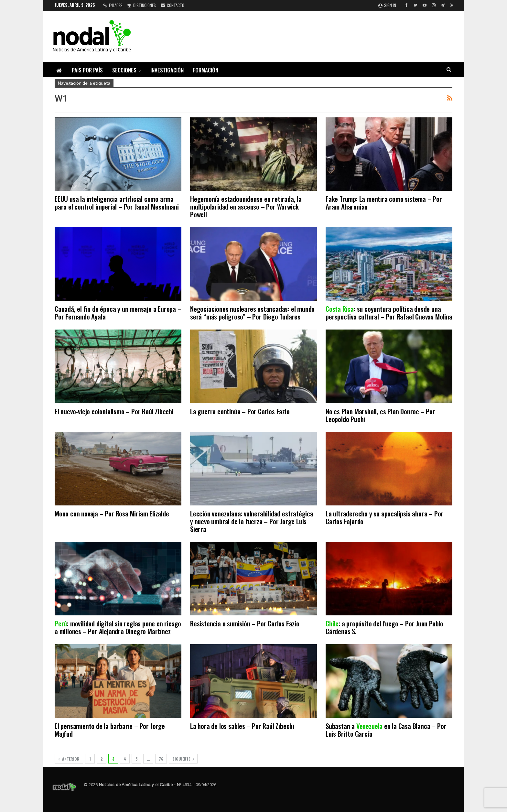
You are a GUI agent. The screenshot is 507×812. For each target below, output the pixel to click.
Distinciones (142, 5)
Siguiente (183, 759)
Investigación (167, 70)
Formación (206, 70)
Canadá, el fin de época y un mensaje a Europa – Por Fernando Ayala (118, 313)
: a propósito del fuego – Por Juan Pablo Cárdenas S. (384, 627)
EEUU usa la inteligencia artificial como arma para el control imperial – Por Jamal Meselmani (117, 203)
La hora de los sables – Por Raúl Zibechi (242, 726)
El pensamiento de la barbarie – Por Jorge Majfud (110, 730)
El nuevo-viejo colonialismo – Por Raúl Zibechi (114, 411)
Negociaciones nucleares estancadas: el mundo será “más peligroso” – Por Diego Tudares (252, 313)
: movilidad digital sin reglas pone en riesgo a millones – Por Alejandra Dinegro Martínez (118, 627)
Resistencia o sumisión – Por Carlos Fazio (245, 623)
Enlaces (113, 5)
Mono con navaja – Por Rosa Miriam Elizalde (112, 513)
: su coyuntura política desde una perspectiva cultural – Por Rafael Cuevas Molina (389, 313)
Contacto (173, 5)
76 (161, 759)
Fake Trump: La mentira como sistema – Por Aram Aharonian (384, 203)
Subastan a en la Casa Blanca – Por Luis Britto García (386, 730)
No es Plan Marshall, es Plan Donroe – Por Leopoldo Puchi (380, 415)
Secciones (124, 70)
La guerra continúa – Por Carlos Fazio (240, 411)
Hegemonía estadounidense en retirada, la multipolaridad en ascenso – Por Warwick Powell (246, 206)
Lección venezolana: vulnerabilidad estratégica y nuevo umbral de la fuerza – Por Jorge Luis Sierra (252, 521)
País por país (87, 70)
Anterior (69, 759)
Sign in (387, 5)
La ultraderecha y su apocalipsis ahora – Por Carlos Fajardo (384, 517)
